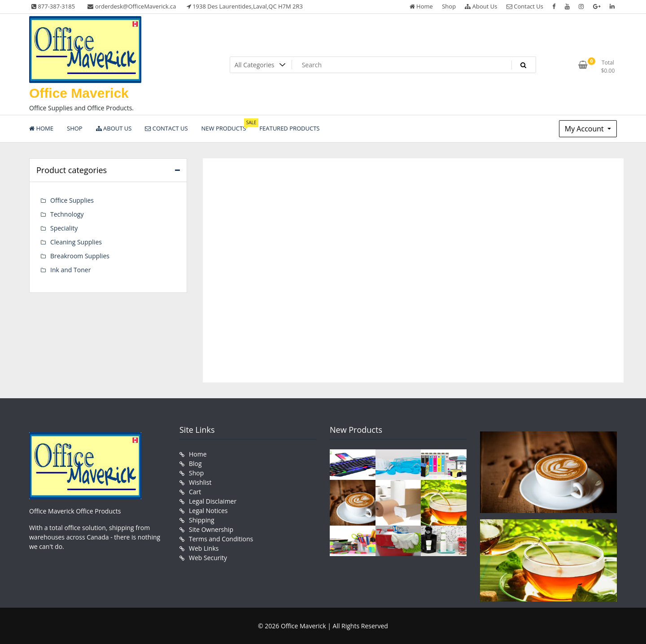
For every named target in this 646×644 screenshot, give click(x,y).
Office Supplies (72, 200)
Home (421, 6)
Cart (195, 492)
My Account (585, 129)
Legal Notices (208, 511)
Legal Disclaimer (213, 501)
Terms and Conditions (221, 539)
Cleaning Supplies (76, 242)
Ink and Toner (70, 270)
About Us (481, 6)
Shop (449, 6)
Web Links (204, 548)
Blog (195, 463)
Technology (67, 214)
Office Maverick (79, 93)
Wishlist (200, 482)
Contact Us (525, 6)
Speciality (64, 228)
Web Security (208, 558)
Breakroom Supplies (80, 256)
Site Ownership (211, 529)
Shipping (202, 520)
